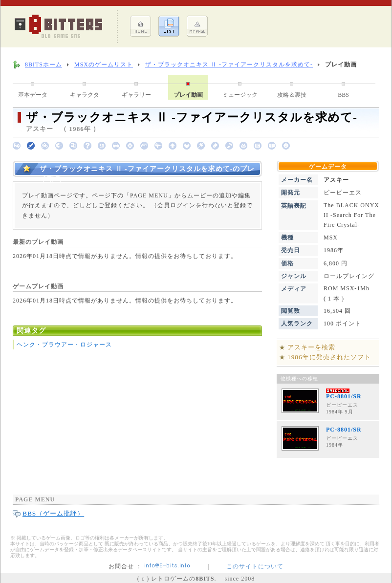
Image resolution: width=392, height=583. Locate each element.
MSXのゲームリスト (104, 65)
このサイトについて (255, 566)
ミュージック (240, 95)
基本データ (33, 95)
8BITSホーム (44, 65)
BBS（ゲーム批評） (53, 513)
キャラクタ (85, 95)
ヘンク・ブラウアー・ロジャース (64, 345)
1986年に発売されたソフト (329, 357)
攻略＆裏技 (292, 95)
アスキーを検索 (311, 347)
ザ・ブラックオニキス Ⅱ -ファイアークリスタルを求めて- (229, 65)
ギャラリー (136, 95)
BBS (343, 95)
